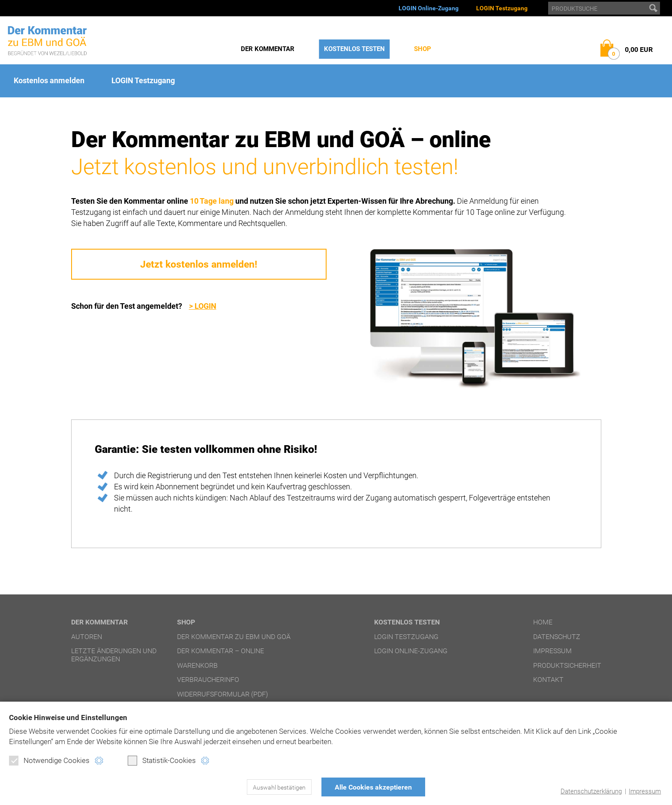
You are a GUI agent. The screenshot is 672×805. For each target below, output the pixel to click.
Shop (423, 49)
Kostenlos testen (354, 49)
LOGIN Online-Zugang (429, 8)
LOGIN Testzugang (502, 8)
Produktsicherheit (567, 665)
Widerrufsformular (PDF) (222, 694)
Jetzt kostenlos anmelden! (199, 264)
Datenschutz (557, 637)
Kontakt (548, 680)
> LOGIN (203, 306)
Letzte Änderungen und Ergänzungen (114, 655)
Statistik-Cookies (162, 760)
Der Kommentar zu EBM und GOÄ (234, 637)
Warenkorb (197, 665)
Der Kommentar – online (220, 651)
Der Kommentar (268, 49)
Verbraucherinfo (208, 680)
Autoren (87, 637)
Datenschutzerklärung (591, 791)
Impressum (645, 791)
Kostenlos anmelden (49, 81)
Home (543, 622)
